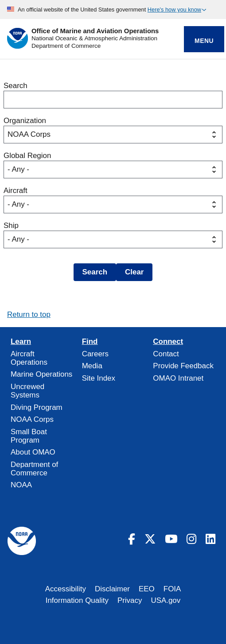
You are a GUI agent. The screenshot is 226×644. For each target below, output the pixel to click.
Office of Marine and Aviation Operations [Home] (95, 31)
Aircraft (16, 191)
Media (92, 366)
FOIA (172, 589)
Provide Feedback (183, 366)
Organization (25, 121)
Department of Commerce (66, 46)
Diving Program (37, 407)
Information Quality (77, 600)
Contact (166, 354)
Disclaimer (112, 589)
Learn (21, 342)
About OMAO (33, 452)
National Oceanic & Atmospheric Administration (94, 38)
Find (90, 342)
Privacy (130, 600)
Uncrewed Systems (27, 391)
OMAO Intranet (178, 378)
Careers (95, 354)
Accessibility (66, 589)
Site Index (99, 378)
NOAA (21, 485)
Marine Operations (41, 374)
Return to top (29, 314)
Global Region (27, 156)
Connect (168, 342)
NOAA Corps (32, 419)
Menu (204, 41)
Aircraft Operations (29, 358)
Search (16, 86)
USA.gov (166, 600)
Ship (11, 226)
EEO (147, 589)
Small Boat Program (29, 436)
